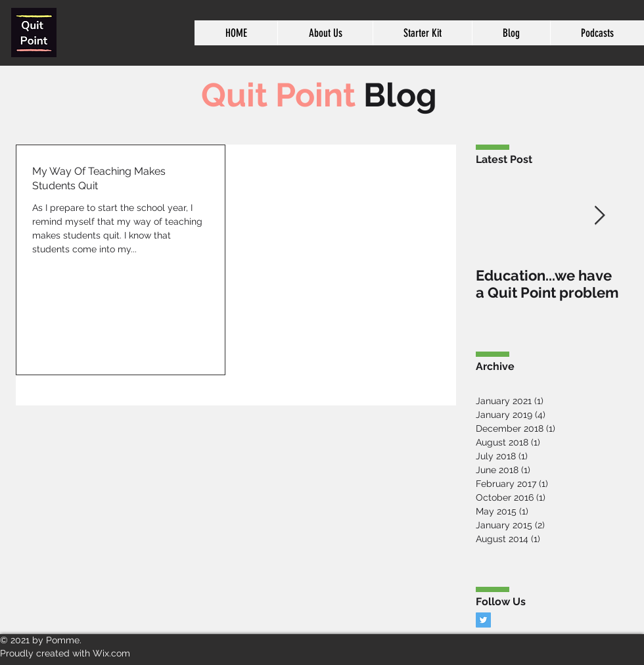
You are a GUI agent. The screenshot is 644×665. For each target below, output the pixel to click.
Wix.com (111, 653)
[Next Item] (599, 217)
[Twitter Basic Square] (483, 620)
